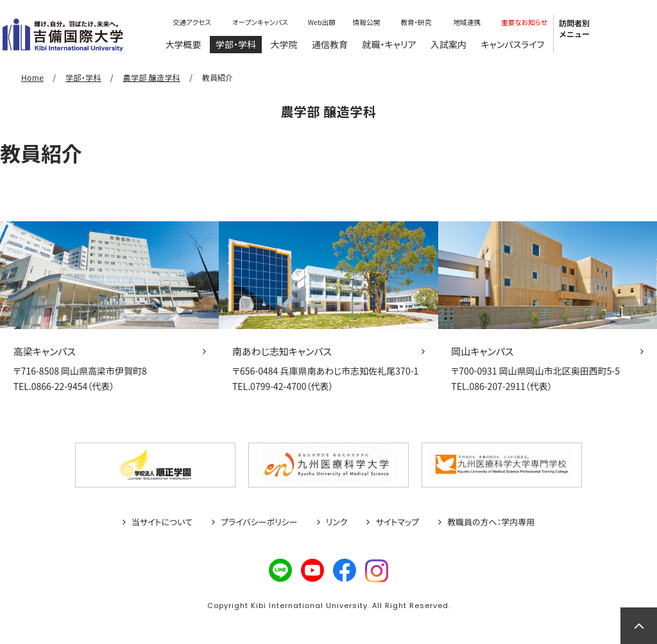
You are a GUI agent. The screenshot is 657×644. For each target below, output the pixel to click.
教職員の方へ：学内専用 (491, 522)
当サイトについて (162, 522)
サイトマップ (397, 522)
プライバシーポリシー (259, 522)
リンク (337, 522)
